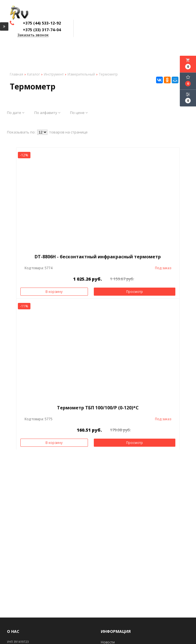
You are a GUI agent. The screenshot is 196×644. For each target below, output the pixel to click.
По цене (79, 113)
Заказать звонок (33, 35)
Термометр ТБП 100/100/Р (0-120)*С (98, 408)
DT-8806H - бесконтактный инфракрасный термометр (98, 257)
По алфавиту (47, 113)
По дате (16, 113)
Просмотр (135, 292)
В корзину (54, 292)
